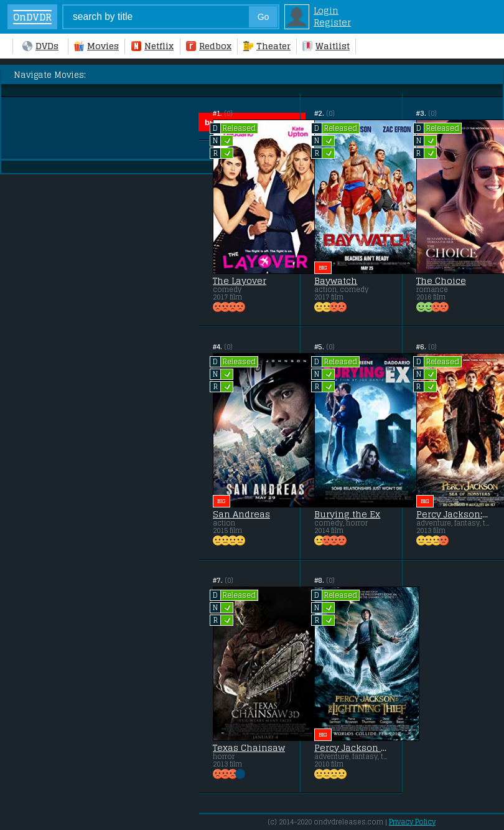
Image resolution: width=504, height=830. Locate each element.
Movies (96, 46)
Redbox (209, 46)
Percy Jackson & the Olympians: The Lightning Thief (351, 748)
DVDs (40, 46)
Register (332, 22)
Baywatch (336, 281)
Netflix (152, 46)
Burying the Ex (347, 514)
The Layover (240, 281)
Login (326, 10)
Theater (267, 46)
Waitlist (326, 46)
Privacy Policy (412, 822)
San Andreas (241, 514)
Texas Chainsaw (249, 748)
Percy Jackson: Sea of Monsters (453, 514)
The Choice (441, 281)
